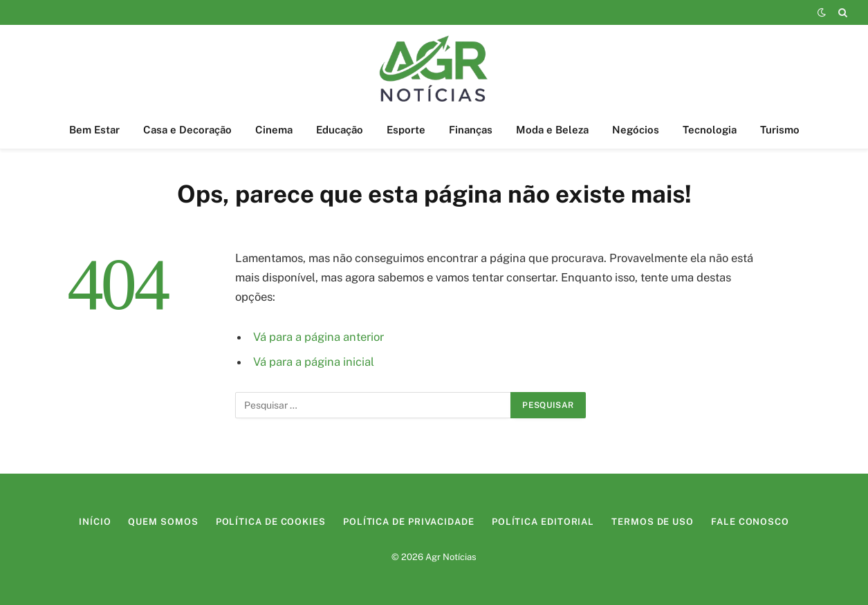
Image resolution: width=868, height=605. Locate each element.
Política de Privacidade (409, 522)
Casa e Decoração (187, 130)
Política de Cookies (271, 522)
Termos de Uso (653, 522)
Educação (340, 130)
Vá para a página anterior (318, 337)
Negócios (636, 130)
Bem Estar (94, 130)
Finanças (471, 130)
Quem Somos (163, 522)
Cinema (274, 130)
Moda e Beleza (552, 130)
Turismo (780, 130)
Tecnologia (710, 130)
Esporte (406, 130)
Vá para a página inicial (314, 362)
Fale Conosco (750, 522)
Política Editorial (543, 522)
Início (95, 522)
